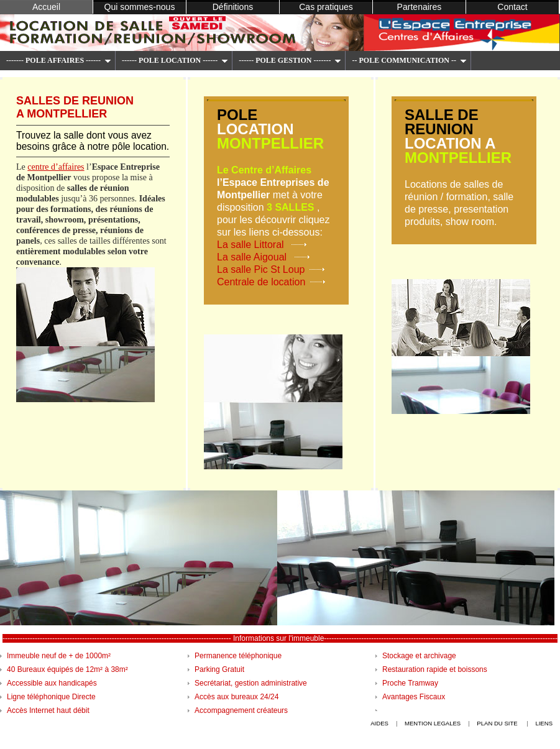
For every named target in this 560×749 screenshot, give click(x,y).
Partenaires (420, 7)
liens (544, 723)
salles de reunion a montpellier (75, 107)
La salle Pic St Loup (261, 269)
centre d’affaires (56, 167)
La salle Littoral (252, 245)
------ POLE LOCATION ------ (175, 60)
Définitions (233, 7)
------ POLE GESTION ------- (290, 60)
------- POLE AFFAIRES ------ (59, 60)
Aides (379, 723)
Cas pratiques (326, 7)
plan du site (498, 723)
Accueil (46, 7)
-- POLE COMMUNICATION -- (409, 60)
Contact (512, 7)
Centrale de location (261, 282)
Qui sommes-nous (140, 7)
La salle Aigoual (253, 257)
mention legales (433, 723)
